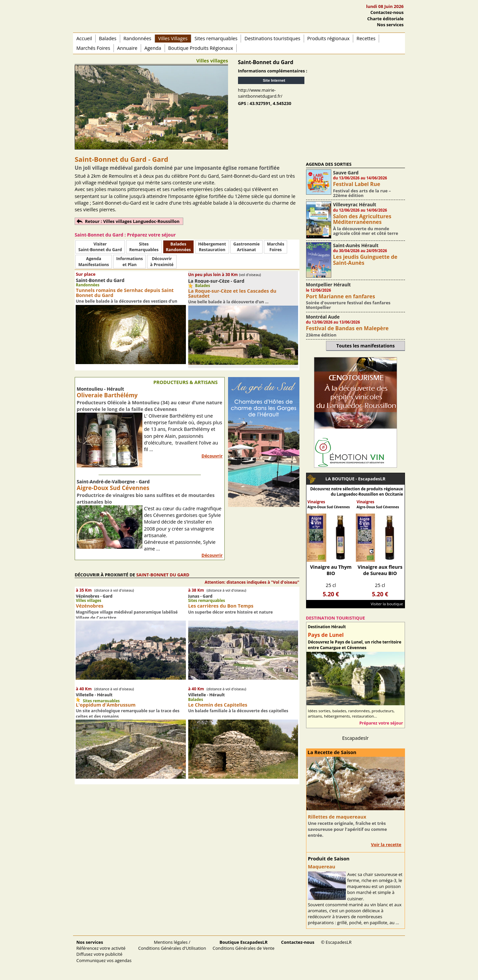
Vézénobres (89, 606)
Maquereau (322, 867)
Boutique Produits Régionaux (201, 48)
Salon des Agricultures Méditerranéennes (362, 219)
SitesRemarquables (144, 247)
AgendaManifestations (94, 261)
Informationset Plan (129, 261)
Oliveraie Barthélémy (107, 395)
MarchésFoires (276, 247)
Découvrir (212, 456)
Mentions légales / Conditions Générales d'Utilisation (172, 945)
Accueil (84, 38)
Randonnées (137, 38)
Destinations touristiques (272, 38)
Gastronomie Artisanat (246, 247)
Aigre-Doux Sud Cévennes (113, 488)
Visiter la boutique (387, 604)
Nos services (390, 25)
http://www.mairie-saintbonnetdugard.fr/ (260, 93)
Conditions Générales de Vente (244, 945)
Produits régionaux (328, 38)
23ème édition (321, 335)
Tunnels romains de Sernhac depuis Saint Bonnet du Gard (125, 293)
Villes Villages (173, 38)
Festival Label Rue (357, 184)
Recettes (366, 38)
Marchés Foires (93, 48)
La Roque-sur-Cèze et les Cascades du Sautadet (232, 293)
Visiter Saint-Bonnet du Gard (100, 247)
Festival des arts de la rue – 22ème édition (362, 193)
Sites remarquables (216, 38)
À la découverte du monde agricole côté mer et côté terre (365, 231)
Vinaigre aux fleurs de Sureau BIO (380, 570)
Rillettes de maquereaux (337, 817)
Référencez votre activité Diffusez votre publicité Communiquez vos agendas (104, 951)
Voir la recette (386, 844)
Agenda (153, 48)
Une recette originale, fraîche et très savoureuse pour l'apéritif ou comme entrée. (348, 829)
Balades (108, 38)
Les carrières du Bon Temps (221, 606)
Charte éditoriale (385, 19)
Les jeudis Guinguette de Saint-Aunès (365, 260)
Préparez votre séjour (381, 723)
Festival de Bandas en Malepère (347, 328)
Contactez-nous (387, 12)
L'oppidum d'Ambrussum (106, 705)
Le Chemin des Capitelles (218, 705)
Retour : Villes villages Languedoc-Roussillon (132, 221)
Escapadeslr (356, 738)
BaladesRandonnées (178, 247)
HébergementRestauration (212, 247)
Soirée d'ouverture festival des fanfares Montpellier (348, 305)
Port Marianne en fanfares (341, 296)
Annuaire (127, 48)
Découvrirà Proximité (162, 261)
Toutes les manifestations (365, 346)
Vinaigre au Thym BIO (331, 570)
